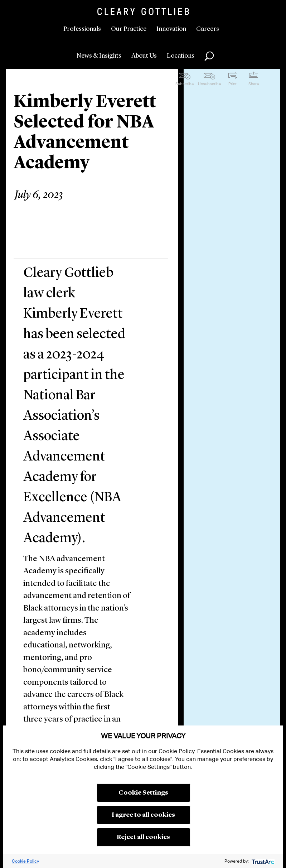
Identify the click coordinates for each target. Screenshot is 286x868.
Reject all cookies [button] (143, 837)
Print (232, 84)
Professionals (82, 29)
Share (254, 84)
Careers (208, 29)
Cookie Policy (25, 861)
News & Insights (99, 56)
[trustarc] (262, 861)
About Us (144, 56)
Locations (181, 56)
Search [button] (209, 56)
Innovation (171, 29)
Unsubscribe (209, 84)
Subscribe (185, 84)
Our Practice (129, 29)
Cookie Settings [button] (143, 793)
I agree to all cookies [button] (143, 815)
